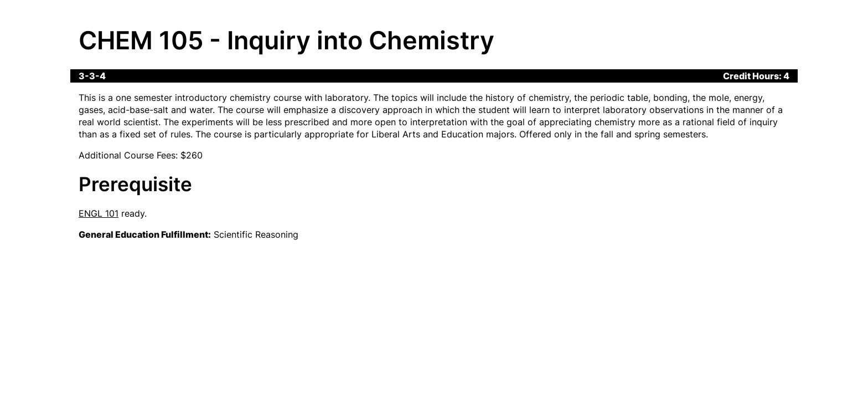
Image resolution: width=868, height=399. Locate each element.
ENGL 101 (99, 213)
